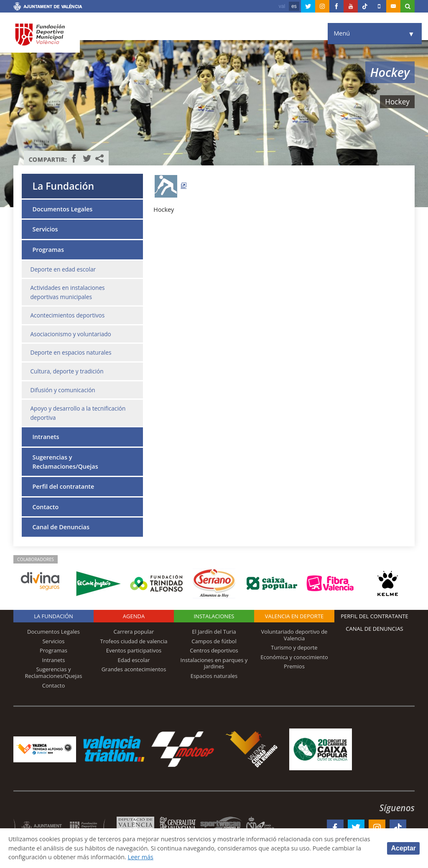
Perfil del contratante (63, 486)
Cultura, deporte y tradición (67, 371)
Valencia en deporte (294, 616)
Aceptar (403, 848)
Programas (48, 250)
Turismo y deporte (294, 647)
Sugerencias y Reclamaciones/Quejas (65, 462)
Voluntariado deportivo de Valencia (294, 635)
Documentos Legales (62, 209)
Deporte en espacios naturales (71, 352)
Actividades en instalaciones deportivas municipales (67, 292)
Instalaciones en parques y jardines (214, 663)
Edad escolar (134, 660)
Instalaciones (214, 616)
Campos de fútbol (214, 641)
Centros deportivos (214, 650)
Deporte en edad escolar (63, 269)
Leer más (140, 857)
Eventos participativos (134, 650)
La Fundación (63, 186)
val (282, 6)
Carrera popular (134, 632)
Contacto (45, 507)
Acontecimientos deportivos (67, 315)
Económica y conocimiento (294, 657)
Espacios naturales (214, 676)
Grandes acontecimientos (134, 669)
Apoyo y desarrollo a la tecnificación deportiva (78, 413)
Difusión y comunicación (62, 390)
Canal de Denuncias (61, 527)
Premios (294, 666)
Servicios (45, 229)
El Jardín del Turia (214, 632)
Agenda (134, 616)
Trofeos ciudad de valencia (134, 641)
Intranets (46, 437)
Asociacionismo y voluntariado (70, 334)
